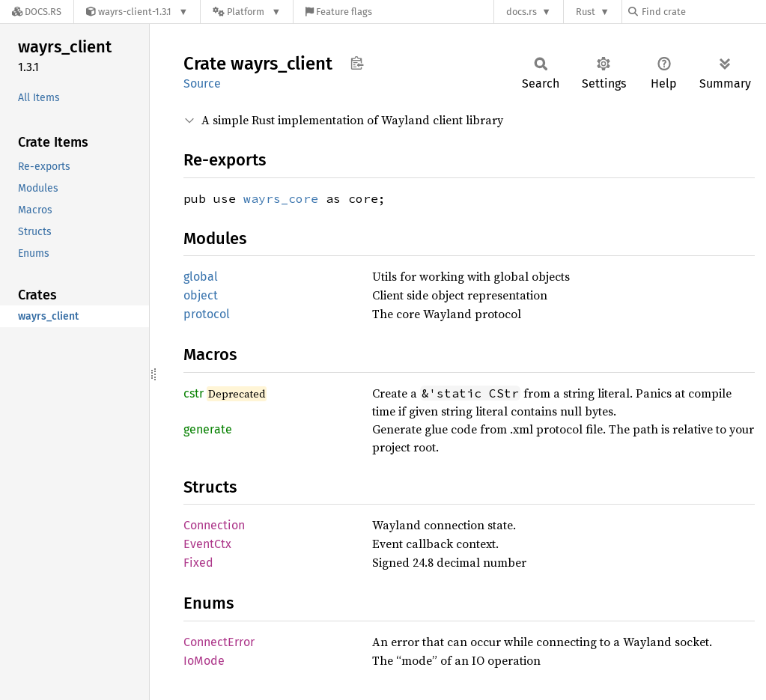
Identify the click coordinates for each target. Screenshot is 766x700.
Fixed (198, 563)
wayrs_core (281, 198)
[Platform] (247, 12)
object (201, 295)
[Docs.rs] (37, 12)
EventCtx (207, 544)
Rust (586, 12)
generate (208, 429)
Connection (214, 525)
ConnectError (219, 642)
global (201, 277)
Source (202, 83)
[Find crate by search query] (703, 12)
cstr (194, 393)
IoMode (204, 661)
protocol (207, 314)
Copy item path (357, 63)
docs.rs (522, 12)
